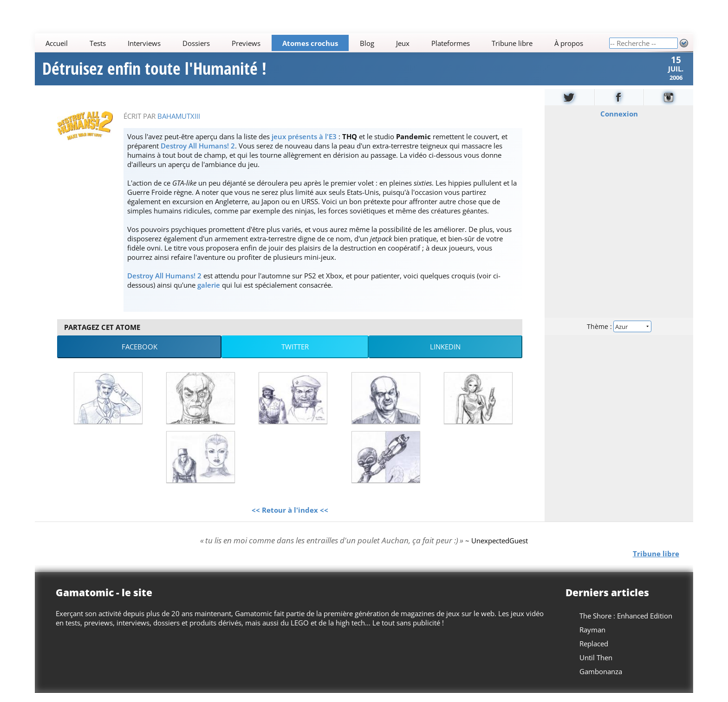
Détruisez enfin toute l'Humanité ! (154, 73)
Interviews (144, 43)
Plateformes (451, 43)
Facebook (140, 356)
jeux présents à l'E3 (304, 145)
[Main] (322, 43)
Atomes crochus (310, 43)
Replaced (594, 653)
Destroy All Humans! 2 (198, 155)
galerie (209, 294)
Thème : (619, 335)
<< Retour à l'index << (290, 519)
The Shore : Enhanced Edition (626, 625)
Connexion (619, 122)
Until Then (596, 667)
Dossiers (196, 43)
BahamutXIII (179, 125)
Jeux (403, 43)
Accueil (57, 43)
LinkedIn (445, 356)
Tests (98, 43)
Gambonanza (601, 681)
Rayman (592, 639)
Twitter (295, 356)
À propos (569, 43)
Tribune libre (512, 43)
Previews (246, 43)
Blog (367, 43)
